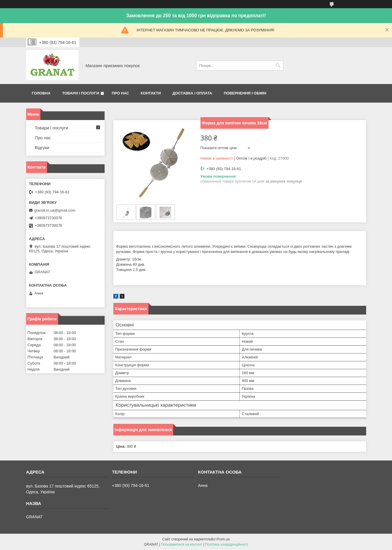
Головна (41, 93)
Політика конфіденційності (227, 544)
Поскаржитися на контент (182, 544)
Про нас (120, 93)
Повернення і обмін (245, 93)
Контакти (151, 93)
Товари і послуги (81, 93)
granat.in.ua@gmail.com (55, 210)
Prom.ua (223, 539)
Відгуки (42, 148)
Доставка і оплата (192, 93)
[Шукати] (278, 66)
